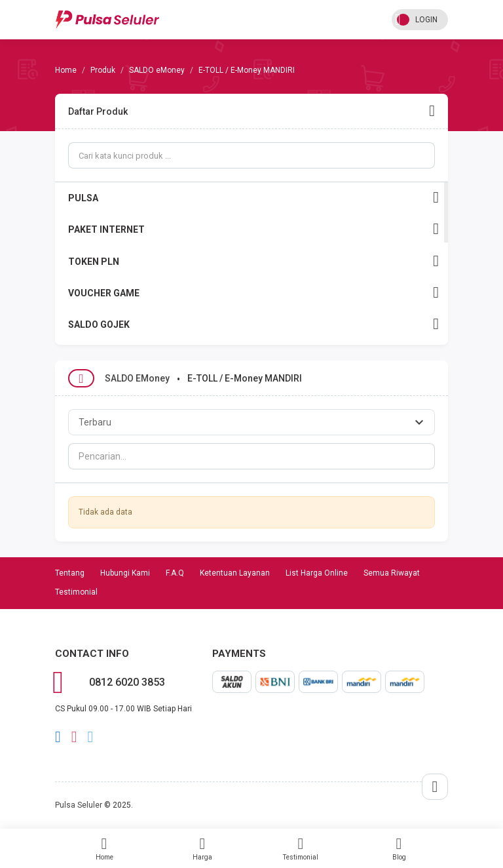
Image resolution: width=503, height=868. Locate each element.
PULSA (253, 198)
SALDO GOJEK (253, 324)
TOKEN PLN (253, 261)
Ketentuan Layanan (235, 573)
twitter (91, 737)
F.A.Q (175, 573)
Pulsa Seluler (79, 805)
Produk (103, 70)
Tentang (70, 573)
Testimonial (301, 848)
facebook (58, 737)
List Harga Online (317, 573)
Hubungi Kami (125, 573)
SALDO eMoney (157, 70)
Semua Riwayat (392, 573)
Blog (399, 848)
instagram (74, 737)
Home (104, 848)
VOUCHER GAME (253, 293)
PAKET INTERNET (253, 229)
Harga (202, 848)
